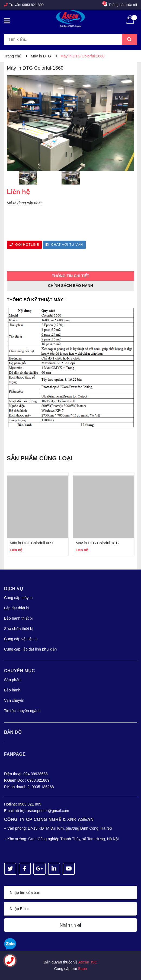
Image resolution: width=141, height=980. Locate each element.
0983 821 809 (33, 5)
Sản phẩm (13, 680)
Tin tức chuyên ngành (22, 711)
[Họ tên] (70, 892)
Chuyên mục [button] (20, 671)
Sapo (83, 969)
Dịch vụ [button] (14, 589)
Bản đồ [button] (13, 732)
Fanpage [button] (15, 754)
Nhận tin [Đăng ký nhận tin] (70, 925)
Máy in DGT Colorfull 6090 (32, 543)
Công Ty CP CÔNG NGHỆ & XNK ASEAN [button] (49, 819)
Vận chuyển (14, 700)
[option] (28, 179)
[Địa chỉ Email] (70, 909)
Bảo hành (12, 690)
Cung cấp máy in (18, 598)
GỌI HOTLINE (24, 245)
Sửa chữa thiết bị (19, 629)
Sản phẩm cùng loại (39, 458)
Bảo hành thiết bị (18, 618)
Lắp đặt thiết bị (17, 608)
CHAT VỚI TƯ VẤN (64, 245)
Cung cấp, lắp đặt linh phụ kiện (30, 649)
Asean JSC (88, 962)
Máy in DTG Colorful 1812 (98, 543)
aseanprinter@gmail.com (48, 811)
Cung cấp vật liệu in (21, 639)
